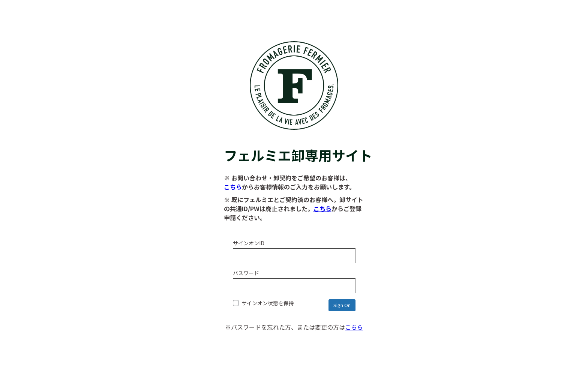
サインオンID (249, 243)
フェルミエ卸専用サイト (294, 146)
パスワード (246, 273)
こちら (233, 187)
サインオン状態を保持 (263, 303)
